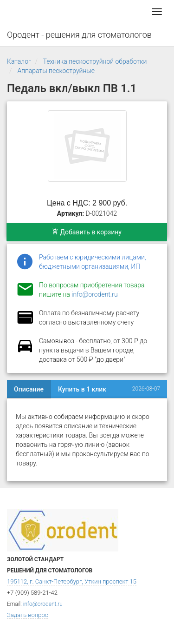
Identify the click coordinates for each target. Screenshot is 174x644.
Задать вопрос (27, 615)
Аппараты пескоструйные (56, 71)
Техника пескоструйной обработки (95, 61)
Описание (29, 389)
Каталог (19, 61)
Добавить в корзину (87, 232)
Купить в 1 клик (82, 389)
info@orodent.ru (94, 294)
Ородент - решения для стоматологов (79, 35)
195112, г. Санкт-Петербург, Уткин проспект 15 (72, 581)
